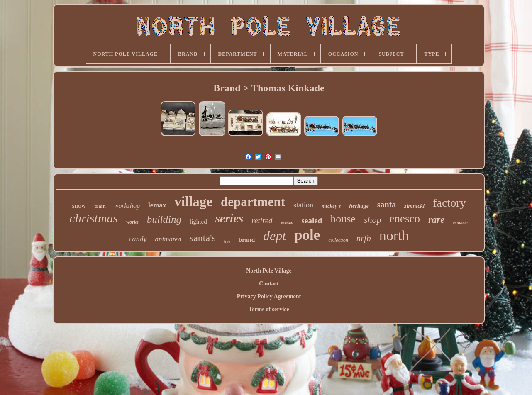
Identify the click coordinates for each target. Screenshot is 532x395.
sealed (312, 221)
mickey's (331, 206)
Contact (269, 284)
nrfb (364, 238)
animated (168, 239)
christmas (94, 218)
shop (373, 220)
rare (437, 220)
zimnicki (414, 206)
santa (387, 205)
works (132, 222)
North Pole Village (269, 271)
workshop (127, 206)
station (303, 205)
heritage (359, 206)
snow (79, 206)
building (164, 219)
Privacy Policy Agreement (269, 296)
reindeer (461, 223)
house (343, 219)
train (100, 206)
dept (275, 236)
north (394, 235)
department (253, 202)
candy (138, 239)
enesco (404, 219)
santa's (203, 238)
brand (247, 240)
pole (307, 235)
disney (287, 223)
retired (262, 221)
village (193, 202)
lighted (198, 222)
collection (338, 240)
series (229, 218)
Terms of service (269, 309)
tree (227, 241)
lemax (157, 205)
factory (449, 203)
